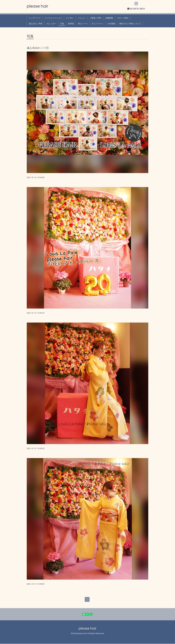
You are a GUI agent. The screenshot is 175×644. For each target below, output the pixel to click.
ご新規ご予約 (95, 18)
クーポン (70, 18)
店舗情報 (109, 18)
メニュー (82, 18)
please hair (37, 6)
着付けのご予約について (130, 24)
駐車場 (71, 24)
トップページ (35, 18)
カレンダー (51, 24)
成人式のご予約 (36, 24)
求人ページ (83, 24)
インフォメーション (53, 18)
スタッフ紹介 (123, 18)
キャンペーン (97, 24)
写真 (62, 24)
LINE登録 (111, 24)
